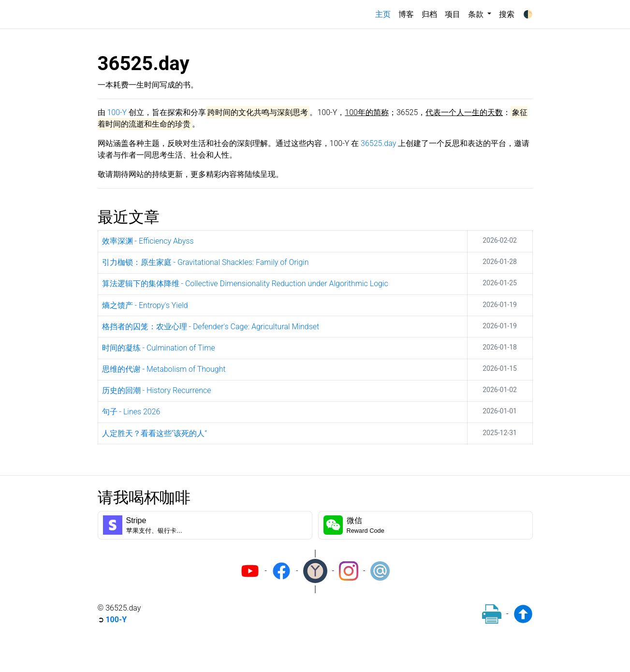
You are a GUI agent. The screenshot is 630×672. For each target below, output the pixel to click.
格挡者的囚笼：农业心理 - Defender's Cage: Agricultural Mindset (211, 327)
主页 (385, 14)
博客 (406, 14)
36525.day (378, 143)
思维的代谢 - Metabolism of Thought (164, 369)
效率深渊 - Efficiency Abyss (148, 241)
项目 (453, 14)
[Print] (492, 614)
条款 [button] (477, 14)
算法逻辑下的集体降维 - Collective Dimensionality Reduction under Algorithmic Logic (245, 284)
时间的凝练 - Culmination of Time (159, 348)
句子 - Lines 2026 (131, 412)
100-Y (117, 112)
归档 (429, 14)
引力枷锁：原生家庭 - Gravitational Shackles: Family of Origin (205, 262)
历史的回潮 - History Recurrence (157, 390)
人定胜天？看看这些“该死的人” (155, 433)
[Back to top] (523, 614)
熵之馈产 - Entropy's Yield (145, 305)
